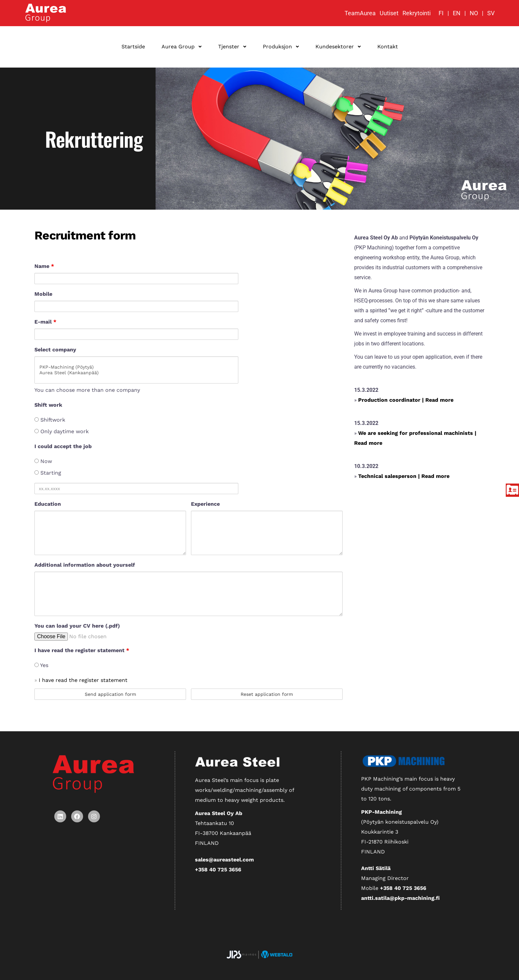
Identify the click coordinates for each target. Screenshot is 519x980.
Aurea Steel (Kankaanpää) (136, 373)
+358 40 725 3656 (218, 870)
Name (44, 266)
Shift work (48, 405)
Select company (55, 350)
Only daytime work (62, 431)
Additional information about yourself (85, 565)
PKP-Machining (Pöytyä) (136, 367)
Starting (48, 473)
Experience (205, 504)
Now (43, 461)
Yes (41, 665)
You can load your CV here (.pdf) (77, 626)
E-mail (45, 322)
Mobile (43, 294)
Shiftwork (50, 420)
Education (48, 504)
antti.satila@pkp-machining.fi (400, 898)
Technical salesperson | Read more (404, 476)
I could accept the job (63, 446)
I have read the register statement (82, 650)
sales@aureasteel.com (224, 860)
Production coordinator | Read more (406, 400)
